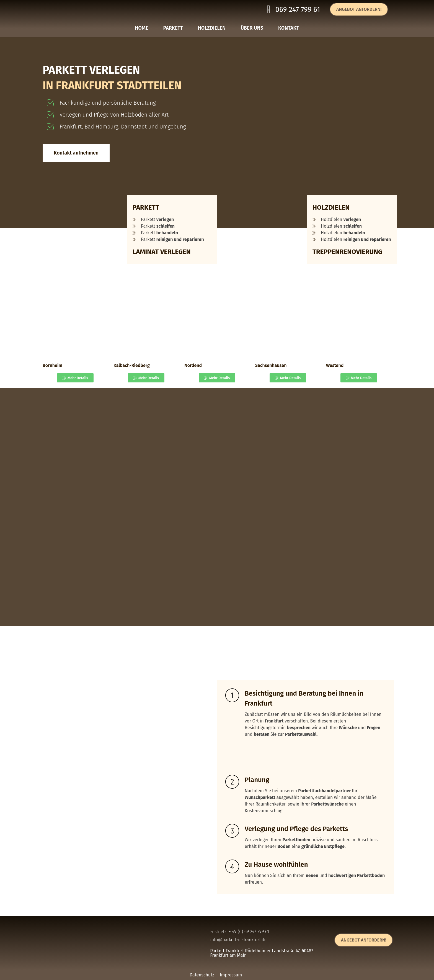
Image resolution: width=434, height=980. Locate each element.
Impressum (231, 975)
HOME (142, 28)
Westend (335, 365)
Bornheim (52, 365)
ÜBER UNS (252, 28)
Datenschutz (202, 975)
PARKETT (173, 28)
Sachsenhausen (271, 365)
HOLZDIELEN (212, 28)
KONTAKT (289, 28)
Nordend (193, 365)
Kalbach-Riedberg (132, 365)
